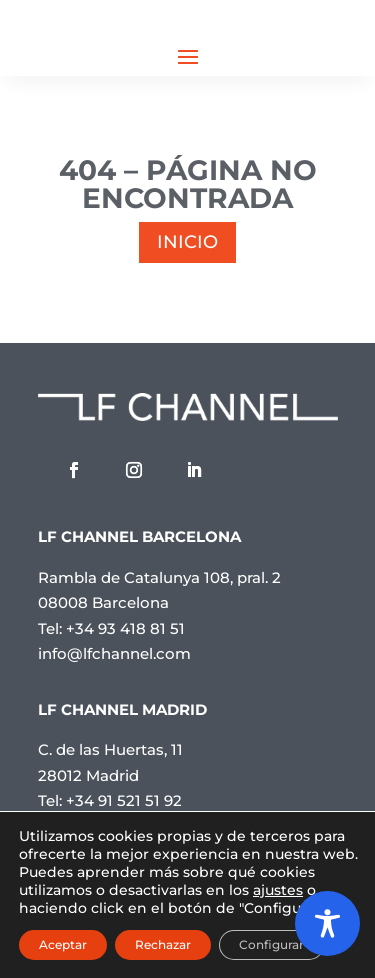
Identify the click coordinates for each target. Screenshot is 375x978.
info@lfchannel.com (114, 653)
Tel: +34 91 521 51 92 (110, 800)
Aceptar (63, 944)
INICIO (187, 242)
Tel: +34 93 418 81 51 (111, 628)
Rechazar (163, 944)
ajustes (278, 890)
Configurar (271, 944)
